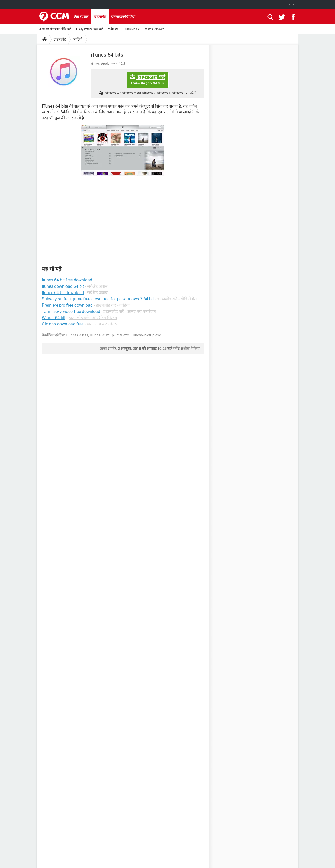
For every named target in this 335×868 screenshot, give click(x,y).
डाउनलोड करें (148, 79)
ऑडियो (78, 39)
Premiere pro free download (67, 305)
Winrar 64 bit (54, 318)
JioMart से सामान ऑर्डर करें (55, 29)
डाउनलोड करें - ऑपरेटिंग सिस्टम (93, 318)
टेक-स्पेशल (81, 17)
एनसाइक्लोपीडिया (123, 17)
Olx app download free (63, 324)
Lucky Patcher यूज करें (90, 29)
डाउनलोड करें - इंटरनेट (104, 324)
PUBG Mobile (132, 29)
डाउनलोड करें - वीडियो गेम (177, 299)
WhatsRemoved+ (155, 29)
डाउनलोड (100, 17)
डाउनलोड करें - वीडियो (113, 305)
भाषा (292, 5)
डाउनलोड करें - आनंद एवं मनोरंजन (130, 311)
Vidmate (113, 29)
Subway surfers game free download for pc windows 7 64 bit (98, 299)
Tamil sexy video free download (71, 311)
